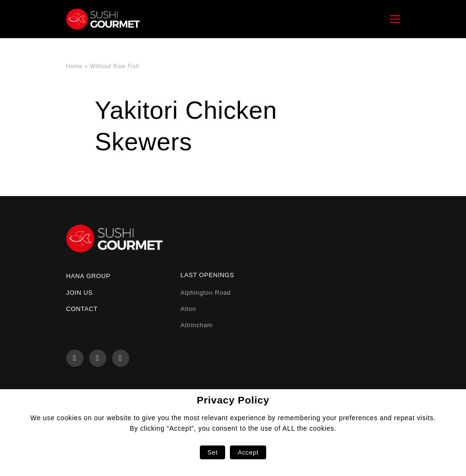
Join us (80, 293)
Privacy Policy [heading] (233, 400)
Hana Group (88, 276)
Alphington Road (206, 293)
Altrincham (197, 325)
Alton (188, 309)
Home (75, 66)
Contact (82, 309)
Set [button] (212, 452)
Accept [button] (248, 452)
